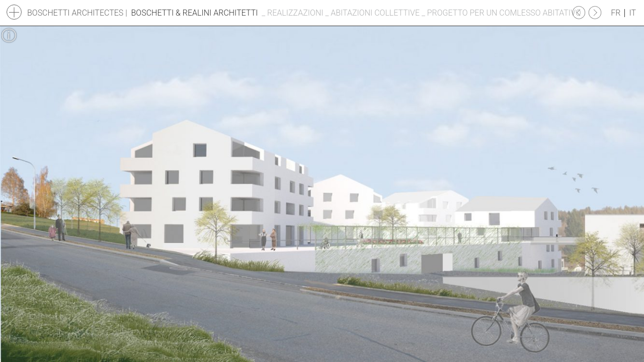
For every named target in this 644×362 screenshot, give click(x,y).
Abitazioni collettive (375, 13)
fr (616, 13)
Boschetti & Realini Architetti (195, 13)
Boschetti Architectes (75, 13)
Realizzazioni (295, 13)
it (632, 13)
